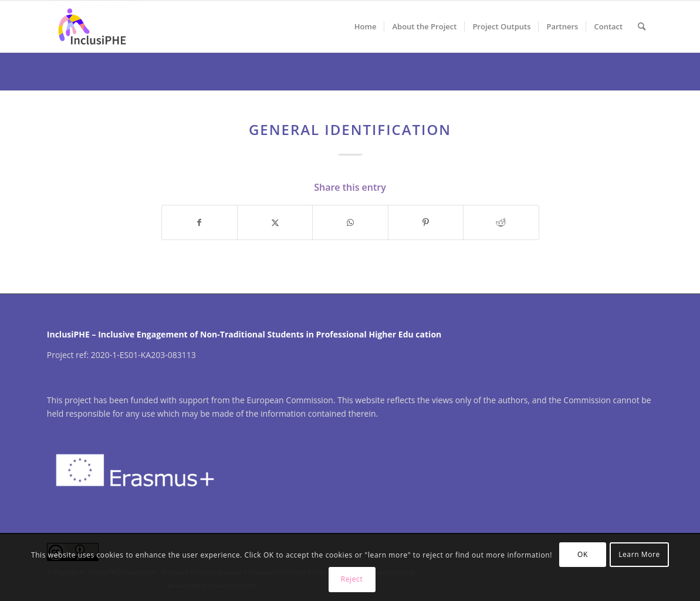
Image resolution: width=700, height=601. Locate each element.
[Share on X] (275, 222)
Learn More (639, 554)
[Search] (642, 26)
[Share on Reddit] (501, 222)
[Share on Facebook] (199, 222)
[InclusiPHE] (92, 26)
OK (583, 554)
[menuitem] (366, 26)
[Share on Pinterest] (426, 222)
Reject (352, 579)
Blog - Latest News (87, 69)
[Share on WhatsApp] (350, 222)
